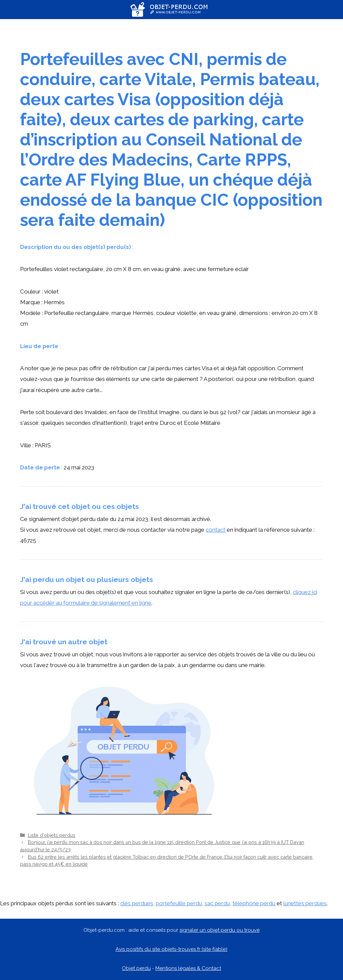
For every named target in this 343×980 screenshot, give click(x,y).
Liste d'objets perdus (52, 835)
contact (216, 530)
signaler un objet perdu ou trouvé (220, 930)
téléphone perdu (254, 903)
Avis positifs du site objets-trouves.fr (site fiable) (171, 949)
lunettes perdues (305, 903)
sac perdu (217, 903)
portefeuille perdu (179, 903)
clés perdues (137, 903)
